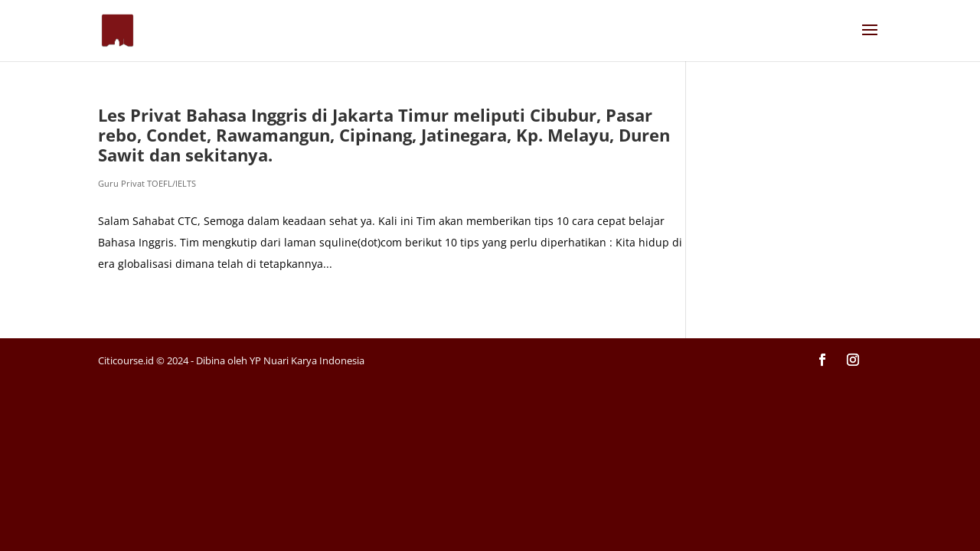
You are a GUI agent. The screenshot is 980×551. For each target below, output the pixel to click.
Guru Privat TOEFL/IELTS (147, 183)
